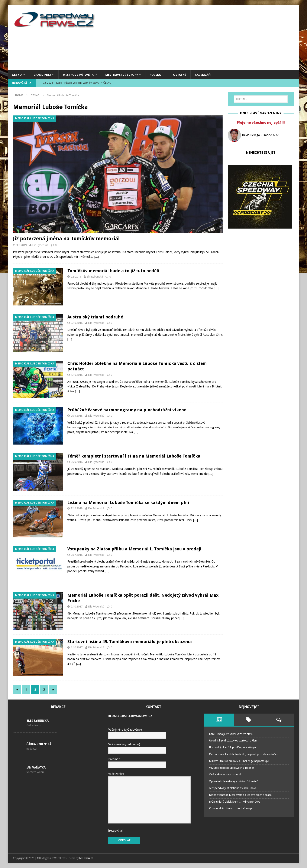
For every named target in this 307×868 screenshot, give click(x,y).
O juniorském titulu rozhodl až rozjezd (232, 808)
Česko (17, 75)
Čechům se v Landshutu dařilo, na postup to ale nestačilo (244, 754)
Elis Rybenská (40, 245)
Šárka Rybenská (39, 744)
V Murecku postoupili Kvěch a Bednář (232, 768)
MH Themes (86, 858)
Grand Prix (42, 75)
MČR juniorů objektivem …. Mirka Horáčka (235, 802)
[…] (96, 257)
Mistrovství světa (78, 75)
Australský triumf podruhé (95, 317)
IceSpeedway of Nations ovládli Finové (233, 788)
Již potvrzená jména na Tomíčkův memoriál (66, 239)
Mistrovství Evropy (122, 75)
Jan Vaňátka (36, 767)
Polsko (156, 75)
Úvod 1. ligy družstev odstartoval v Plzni (233, 741)
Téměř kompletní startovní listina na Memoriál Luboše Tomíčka (134, 456)
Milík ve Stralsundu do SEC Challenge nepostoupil (239, 761)
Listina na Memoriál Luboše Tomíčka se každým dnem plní (128, 502)
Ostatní (180, 75)
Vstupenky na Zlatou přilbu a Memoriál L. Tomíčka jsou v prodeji (134, 549)
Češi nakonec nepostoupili (225, 774)
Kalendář (203, 75)
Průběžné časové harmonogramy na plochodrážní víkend (127, 410)
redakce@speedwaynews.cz (130, 716)
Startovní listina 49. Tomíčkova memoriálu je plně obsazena (130, 642)
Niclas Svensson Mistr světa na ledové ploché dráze (240, 795)
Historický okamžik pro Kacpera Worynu (233, 747)
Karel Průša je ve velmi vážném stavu (231, 734)
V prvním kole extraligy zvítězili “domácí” (234, 781)
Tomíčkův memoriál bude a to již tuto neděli (113, 271)
